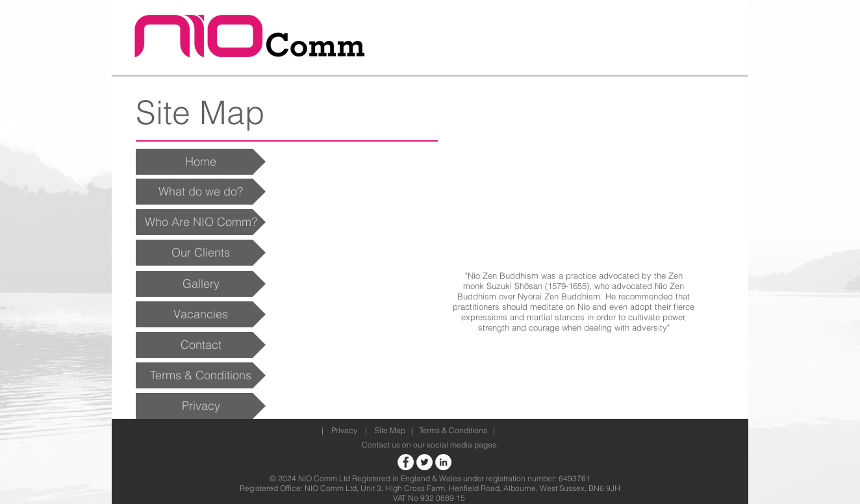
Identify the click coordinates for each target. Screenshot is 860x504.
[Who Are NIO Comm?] (201, 222)
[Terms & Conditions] (201, 375)
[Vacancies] (201, 314)
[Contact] (201, 345)
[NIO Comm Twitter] (424, 462)
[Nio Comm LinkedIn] (443, 462)
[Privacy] (201, 406)
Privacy (344, 430)
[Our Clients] (201, 253)
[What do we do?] (201, 192)
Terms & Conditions (453, 430)
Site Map (390, 430)
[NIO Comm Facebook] (406, 462)
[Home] (201, 162)
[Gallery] (201, 284)
